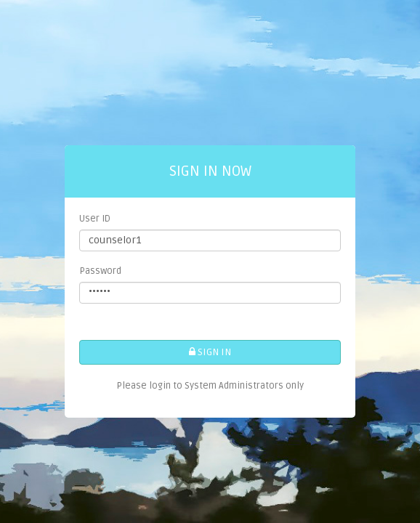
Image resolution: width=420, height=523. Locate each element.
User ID (95, 219)
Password (100, 271)
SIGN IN (210, 352)
